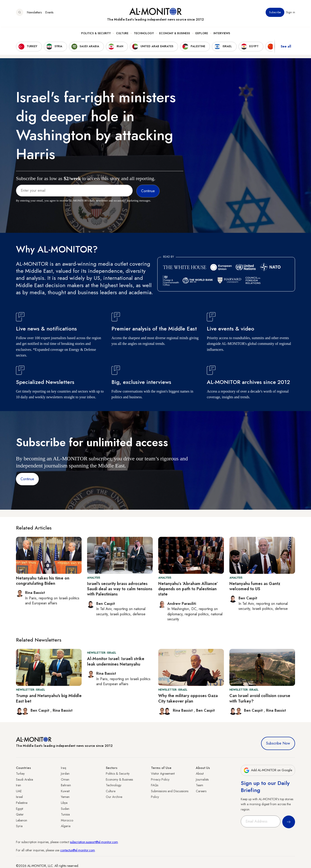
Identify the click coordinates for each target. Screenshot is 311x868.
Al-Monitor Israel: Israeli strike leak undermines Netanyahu (116, 661)
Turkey (20, 774)
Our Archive (114, 797)
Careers (201, 791)
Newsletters (34, 13)
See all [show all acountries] (286, 48)
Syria (19, 826)
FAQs (155, 785)
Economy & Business (175, 34)
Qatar (20, 814)
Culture (122, 34)
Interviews (222, 34)
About (200, 774)
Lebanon (22, 820)
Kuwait (65, 791)
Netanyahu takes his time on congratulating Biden (43, 581)
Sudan (65, 809)
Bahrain (66, 785)
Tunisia (65, 814)
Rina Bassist (63, 710)
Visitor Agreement (163, 774)
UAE (19, 791)
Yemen (65, 797)
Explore (202, 34)
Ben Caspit (40, 710)
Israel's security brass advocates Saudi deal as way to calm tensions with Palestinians (120, 589)
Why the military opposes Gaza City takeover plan (188, 698)
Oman (65, 779)
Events (49, 13)
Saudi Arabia (25, 779)
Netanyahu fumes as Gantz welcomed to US (255, 586)
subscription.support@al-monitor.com (94, 842)
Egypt (19, 809)
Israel (19, 797)
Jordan (65, 774)
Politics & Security (96, 34)
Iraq (63, 768)
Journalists (202, 779)
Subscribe (275, 13)
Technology (144, 34)
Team (200, 785)
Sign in (291, 13)
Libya (64, 803)
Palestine (22, 803)
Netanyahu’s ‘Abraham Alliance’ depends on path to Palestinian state (188, 589)
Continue (27, 479)
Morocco (67, 820)
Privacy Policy (160, 779)
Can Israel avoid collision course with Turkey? (260, 698)
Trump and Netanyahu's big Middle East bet (49, 698)
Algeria (66, 826)
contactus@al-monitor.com (78, 850)
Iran (18, 785)
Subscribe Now (278, 743)
